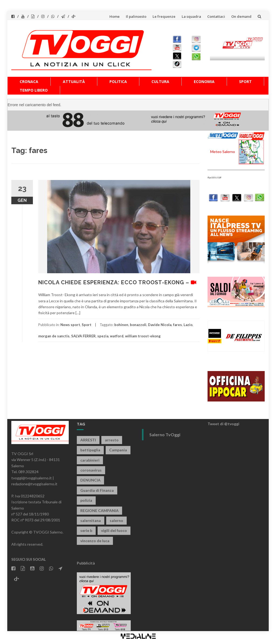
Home (115, 16)
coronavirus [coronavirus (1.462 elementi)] (91, 470)
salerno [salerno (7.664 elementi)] (116, 520)
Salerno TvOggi (165, 434)
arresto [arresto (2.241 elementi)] (112, 440)
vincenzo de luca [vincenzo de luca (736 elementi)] (95, 541)
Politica (118, 82)
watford (117, 336)
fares (177, 325)
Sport (245, 82)
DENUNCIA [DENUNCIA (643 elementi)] (90, 480)
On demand (241, 16)
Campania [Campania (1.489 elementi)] (118, 450)
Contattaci (216, 16)
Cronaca (29, 82)
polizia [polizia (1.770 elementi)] (86, 500)
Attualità (74, 82)
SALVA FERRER (83, 336)
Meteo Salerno (223, 152)
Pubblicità (86, 563)
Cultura (160, 82)
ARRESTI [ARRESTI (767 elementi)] (88, 440)
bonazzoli (138, 325)
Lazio (188, 325)
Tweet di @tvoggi (223, 424)
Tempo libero (34, 90)
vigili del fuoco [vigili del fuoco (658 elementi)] (114, 530)
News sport (70, 325)
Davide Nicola (160, 325)
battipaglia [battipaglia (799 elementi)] (90, 450)
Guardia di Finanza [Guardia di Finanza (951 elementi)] (97, 490)
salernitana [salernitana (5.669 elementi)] (91, 520)
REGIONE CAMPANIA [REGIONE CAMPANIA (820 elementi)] (99, 510)
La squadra (191, 16)
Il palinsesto (136, 16)
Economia (204, 82)
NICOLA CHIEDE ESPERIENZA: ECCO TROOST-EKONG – (117, 282)
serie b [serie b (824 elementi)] (86, 530)
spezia (103, 336)
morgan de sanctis (54, 336)
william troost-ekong (143, 336)
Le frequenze (164, 16)
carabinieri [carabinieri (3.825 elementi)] (90, 460)
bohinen (121, 325)
